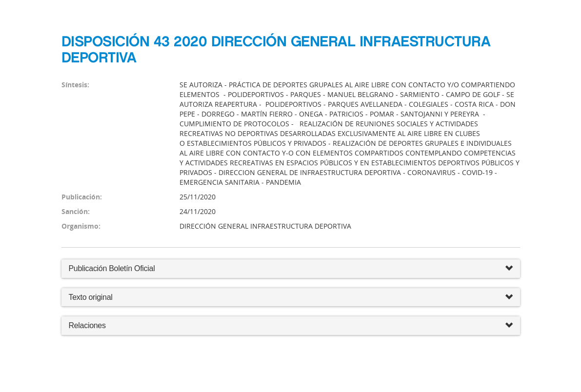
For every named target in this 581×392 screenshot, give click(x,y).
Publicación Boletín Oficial (112, 268)
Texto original (91, 297)
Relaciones (291, 326)
